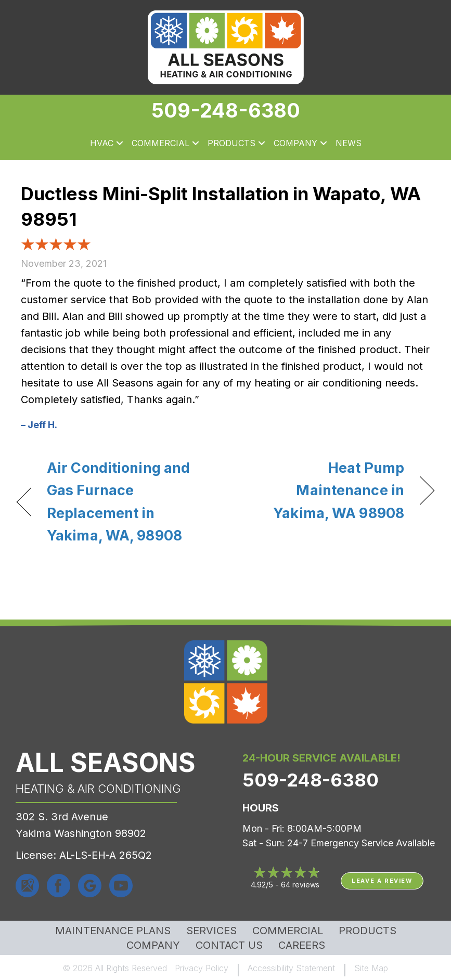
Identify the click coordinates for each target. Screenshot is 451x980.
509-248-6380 (226, 110)
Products (231, 143)
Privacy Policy (202, 968)
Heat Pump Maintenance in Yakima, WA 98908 (321, 490)
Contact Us (229, 945)
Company (295, 143)
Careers (302, 945)
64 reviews (300, 885)
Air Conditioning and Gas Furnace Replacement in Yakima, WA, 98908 (118, 502)
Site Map (371, 968)
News (349, 143)
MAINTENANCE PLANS (113, 931)
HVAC (102, 143)
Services (211, 931)
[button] (120, 144)
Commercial (160, 143)
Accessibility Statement (291, 968)
